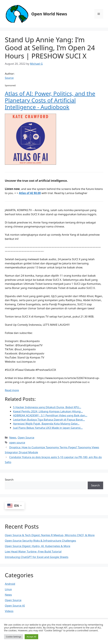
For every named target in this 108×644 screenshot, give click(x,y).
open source (17, 442)
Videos (9, 611)
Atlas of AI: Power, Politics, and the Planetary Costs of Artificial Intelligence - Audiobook (50, 100)
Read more (12, 390)
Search (9, 480)
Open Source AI (15, 606)
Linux (8, 589)
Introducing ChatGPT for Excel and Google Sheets (37, 557)
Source (9, 78)
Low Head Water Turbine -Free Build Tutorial (33, 551)
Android (10, 584)
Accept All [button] (31, 637)
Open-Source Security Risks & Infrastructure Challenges (40, 541)
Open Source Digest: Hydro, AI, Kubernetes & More (38, 546)
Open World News (49, 14)
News (13, 437)
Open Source (26, 437)
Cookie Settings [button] (14, 637)
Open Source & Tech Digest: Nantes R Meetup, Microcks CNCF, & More (50, 535)
